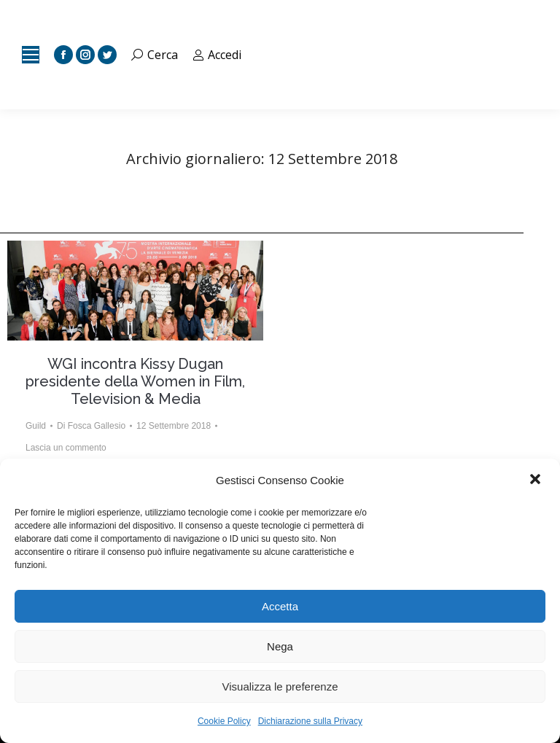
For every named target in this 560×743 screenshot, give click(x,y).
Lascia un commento (66, 448)
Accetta (280, 606)
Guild (36, 426)
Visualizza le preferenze (280, 686)
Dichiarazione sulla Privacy (310, 721)
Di (91, 426)
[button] (537, 481)
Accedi (217, 55)
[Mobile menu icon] (31, 55)
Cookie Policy (224, 721)
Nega (280, 646)
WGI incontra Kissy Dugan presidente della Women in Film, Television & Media (135, 381)
